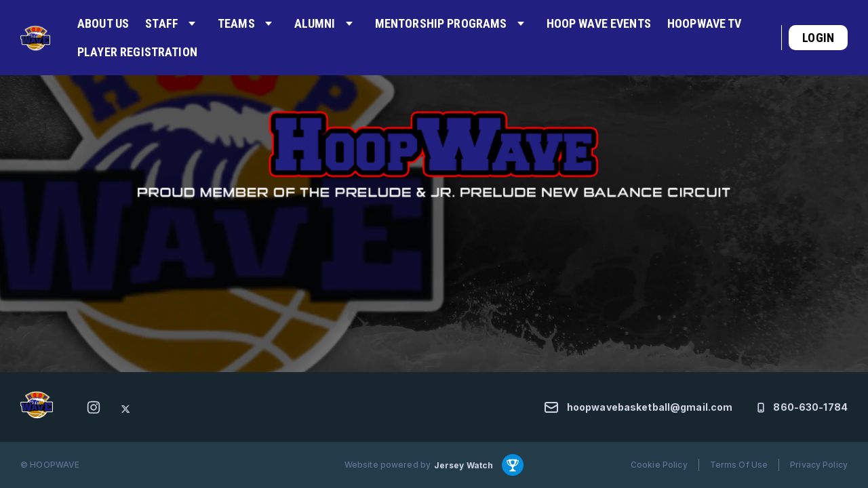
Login (818, 38)
